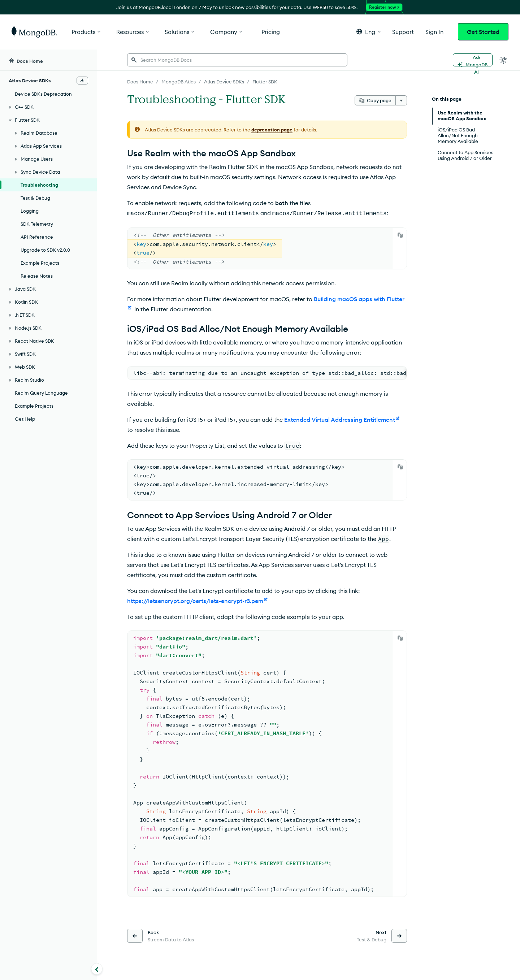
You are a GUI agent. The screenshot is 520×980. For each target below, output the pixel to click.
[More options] (401, 100)
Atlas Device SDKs (224, 82)
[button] (369, 32)
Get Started (483, 32)
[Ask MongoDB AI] (473, 60)
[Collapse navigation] (97, 969)
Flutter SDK (265, 82)
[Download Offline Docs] (82, 81)
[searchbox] (237, 60)
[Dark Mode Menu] (503, 60)
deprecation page (272, 130)
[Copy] (400, 234)
